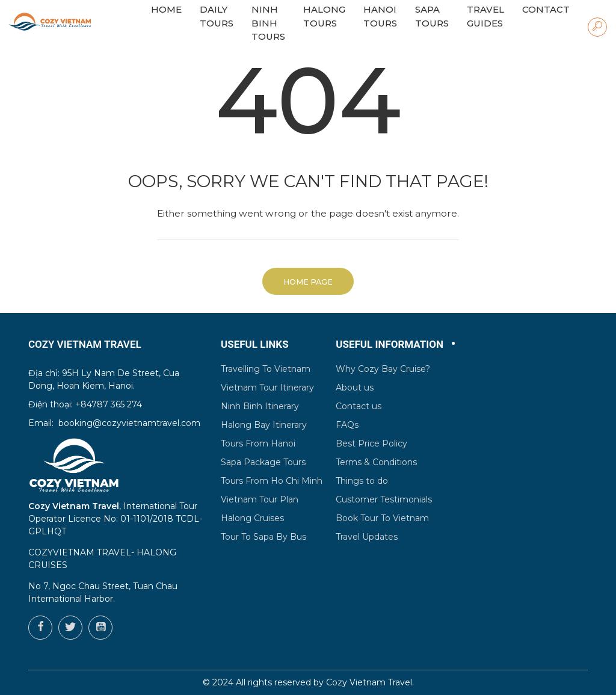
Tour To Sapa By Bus (263, 537)
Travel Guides (485, 16)
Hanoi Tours (380, 16)
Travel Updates (367, 537)
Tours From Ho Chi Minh (272, 481)
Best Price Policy (371, 443)
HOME (166, 9)
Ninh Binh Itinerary (260, 406)
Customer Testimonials (384, 499)
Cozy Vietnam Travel (369, 682)
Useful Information (390, 344)
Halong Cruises (252, 518)
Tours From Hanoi (258, 443)
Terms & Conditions (376, 462)
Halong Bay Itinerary (264, 425)
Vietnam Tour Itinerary (267, 388)
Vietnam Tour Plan (260, 499)
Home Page (308, 282)
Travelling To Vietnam (266, 369)
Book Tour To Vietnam (382, 518)
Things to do (362, 481)
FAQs (347, 425)
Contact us (359, 406)
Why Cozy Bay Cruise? (383, 369)
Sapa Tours (432, 16)
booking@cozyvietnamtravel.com (129, 423)
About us (355, 388)
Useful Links (255, 344)
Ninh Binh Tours (268, 23)
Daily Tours (217, 16)
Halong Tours (324, 16)
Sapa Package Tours (263, 462)
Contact (546, 9)
